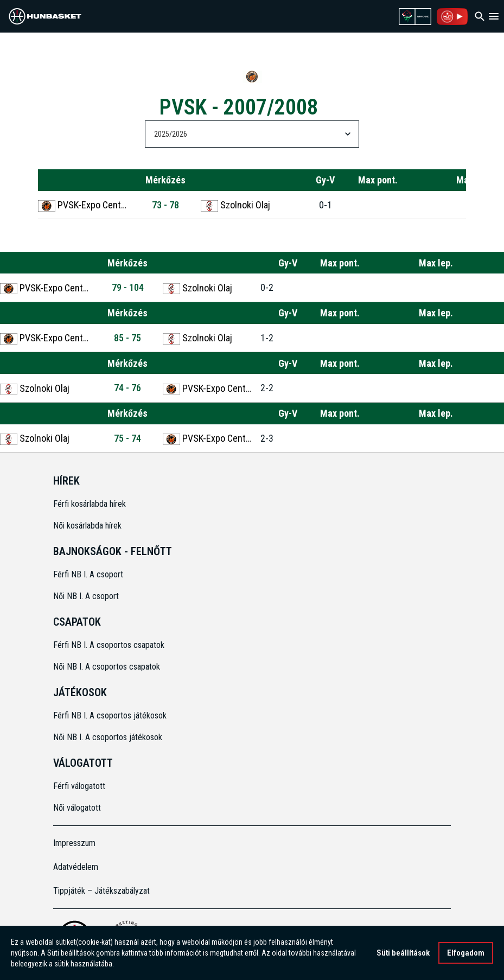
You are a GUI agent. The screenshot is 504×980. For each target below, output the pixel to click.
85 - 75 (127, 338)
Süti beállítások (403, 953)
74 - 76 (127, 388)
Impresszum (74, 843)
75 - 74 (127, 438)
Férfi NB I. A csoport (88, 574)
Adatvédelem (76, 867)
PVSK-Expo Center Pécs (84, 205)
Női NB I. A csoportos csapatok (108, 667)
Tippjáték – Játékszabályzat (101, 891)
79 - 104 (128, 287)
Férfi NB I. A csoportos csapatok (110, 645)
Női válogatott (77, 808)
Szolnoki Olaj (235, 205)
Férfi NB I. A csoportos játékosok (110, 715)
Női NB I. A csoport (86, 596)
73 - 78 (165, 205)
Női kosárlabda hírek (87, 526)
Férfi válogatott (79, 786)
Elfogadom (466, 953)
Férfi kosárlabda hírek (90, 504)
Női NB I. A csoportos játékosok (108, 737)
